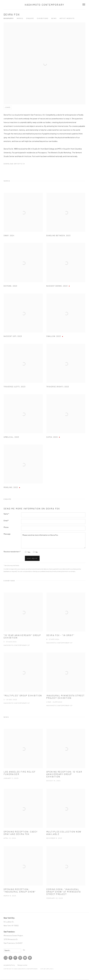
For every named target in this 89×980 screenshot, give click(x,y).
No (37, 552)
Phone (6, 527)
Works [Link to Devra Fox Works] (20, 18)
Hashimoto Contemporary (44, 5)
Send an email (30, 958)
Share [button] (8, 107)
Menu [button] (84, 5)
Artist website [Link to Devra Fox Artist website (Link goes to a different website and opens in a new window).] (67, 18)
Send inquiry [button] (32, 558)
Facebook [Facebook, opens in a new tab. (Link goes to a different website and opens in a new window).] (10, 958)
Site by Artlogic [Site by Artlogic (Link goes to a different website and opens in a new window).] (47, 969)
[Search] (12, 950)
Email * (6, 520)
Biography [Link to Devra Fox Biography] (9, 18)
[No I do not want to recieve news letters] (34, 552)
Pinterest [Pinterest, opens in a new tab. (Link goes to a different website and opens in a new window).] (15, 958)
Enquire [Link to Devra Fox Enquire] (30, 18)
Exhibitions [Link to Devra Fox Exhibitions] (43, 18)
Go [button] (24, 950)
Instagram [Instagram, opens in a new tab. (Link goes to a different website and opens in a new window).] (20, 958)
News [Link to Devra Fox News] (54, 18)
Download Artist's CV (16, 164)
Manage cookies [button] (22, 965)
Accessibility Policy (9, 965)
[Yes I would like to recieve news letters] (26, 552)
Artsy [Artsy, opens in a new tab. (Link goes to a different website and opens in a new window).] (6, 958)
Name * (6, 514)
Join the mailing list (25, 958)
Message (7, 534)
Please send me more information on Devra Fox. (53, 540)
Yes (29, 552)
